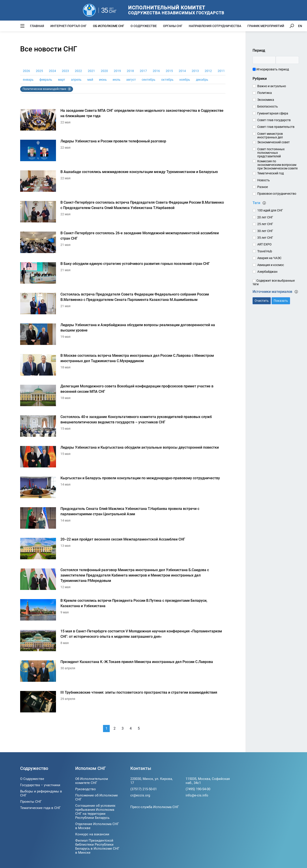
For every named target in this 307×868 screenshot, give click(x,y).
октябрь (167, 80)
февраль (46, 80)
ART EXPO (264, 244)
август (131, 80)
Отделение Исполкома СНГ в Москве (97, 826)
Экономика (266, 100)
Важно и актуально (272, 86)
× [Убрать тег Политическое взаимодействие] (69, 89)
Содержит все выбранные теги (274, 282)
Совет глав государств (274, 120)
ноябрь (185, 80)
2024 (52, 71)
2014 (182, 71)
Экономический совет (274, 142)
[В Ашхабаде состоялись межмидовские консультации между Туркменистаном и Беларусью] (123, 182)
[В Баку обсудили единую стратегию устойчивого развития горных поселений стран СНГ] (123, 274)
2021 (91, 71)
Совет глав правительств (276, 127)
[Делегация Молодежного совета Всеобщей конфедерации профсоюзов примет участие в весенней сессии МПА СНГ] (123, 397)
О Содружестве (144, 26)
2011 (221, 71)
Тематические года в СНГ (40, 808)
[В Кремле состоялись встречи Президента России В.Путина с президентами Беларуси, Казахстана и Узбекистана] (123, 611)
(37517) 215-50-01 (144, 789)
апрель (76, 80)
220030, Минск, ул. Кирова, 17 (151, 781)
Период (259, 50)
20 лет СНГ (265, 217)
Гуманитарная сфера (273, 113)
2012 (208, 71)
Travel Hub (265, 251)
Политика (265, 93)
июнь (103, 80)
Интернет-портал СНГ (69, 26)
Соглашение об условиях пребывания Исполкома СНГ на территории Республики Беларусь (95, 812)
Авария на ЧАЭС (269, 258)
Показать (281, 301)
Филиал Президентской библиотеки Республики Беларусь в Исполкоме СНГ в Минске (97, 847)
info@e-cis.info (197, 795)
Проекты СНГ (31, 802)
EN (300, 26)
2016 (156, 71)
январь (28, 80)
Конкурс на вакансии (92, 834)
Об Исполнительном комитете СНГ (92, 781)
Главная (37, 26)
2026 (26, 71)
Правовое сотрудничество (277, 194)
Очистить (262, 301)
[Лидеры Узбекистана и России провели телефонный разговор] (123, 152)
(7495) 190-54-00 (198, 789)
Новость (264, 180)
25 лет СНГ (265, 224)
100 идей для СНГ (270, 210)
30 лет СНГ (265, 231)
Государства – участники (40, 785)
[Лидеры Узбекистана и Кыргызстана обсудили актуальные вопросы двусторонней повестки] (123, 458)
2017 (143, 71)
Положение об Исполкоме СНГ (97, 797)
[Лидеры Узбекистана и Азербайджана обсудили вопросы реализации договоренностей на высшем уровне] (123, 335)
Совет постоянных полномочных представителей (271, 153)
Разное (263, 187)
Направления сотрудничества (215, 26)
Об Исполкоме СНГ (109, 26)
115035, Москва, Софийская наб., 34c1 (208, 781)
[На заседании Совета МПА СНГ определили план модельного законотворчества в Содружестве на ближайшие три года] (123, 121)
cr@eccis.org (140, 795)
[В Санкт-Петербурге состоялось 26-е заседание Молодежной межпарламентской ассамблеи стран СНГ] (123, 244)
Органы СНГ (173, 26)
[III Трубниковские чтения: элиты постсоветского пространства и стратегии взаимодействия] (123, 703)
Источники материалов (275, 292)
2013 (195, 71)
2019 (117, 71)
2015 (169, 71)
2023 (65, 71)
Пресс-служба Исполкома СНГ (155, 807)
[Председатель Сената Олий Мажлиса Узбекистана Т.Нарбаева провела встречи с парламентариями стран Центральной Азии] (123, 519)
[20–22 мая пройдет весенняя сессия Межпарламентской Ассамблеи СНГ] (123, 550)
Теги (259, 203)
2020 (104, 71)
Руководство (86, 789)
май (90, 80)
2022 (78, 71)
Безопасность (268, 106)
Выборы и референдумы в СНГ (41, 793)
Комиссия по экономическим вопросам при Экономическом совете (277, 165)
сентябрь (149, 80)
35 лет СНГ (265, 238)
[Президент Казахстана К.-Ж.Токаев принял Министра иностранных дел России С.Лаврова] (123, 672)
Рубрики (260, 79)
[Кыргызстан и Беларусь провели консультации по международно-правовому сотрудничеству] (123, 489)
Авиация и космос (271, 265)
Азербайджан (267, 272)
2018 (130, 71)
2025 (39, 71)
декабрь (202, 80)
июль (117, 80)
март (62, 80)
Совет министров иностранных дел (270, 135)
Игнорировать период (271, 69)
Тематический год (271, 173)
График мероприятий (266, 26)
